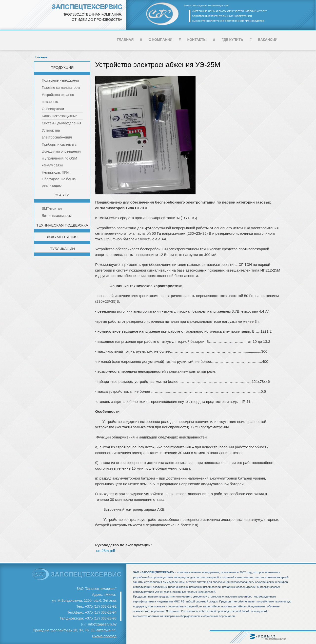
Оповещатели (53, 109)
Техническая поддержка (62, 225)
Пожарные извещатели (60, 80)
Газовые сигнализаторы (61, 88)
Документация (62, 237)
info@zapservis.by (102, 624)
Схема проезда (104, 636)
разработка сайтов (275, 639)
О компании (160, 40)
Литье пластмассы (57, 216)
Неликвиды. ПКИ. (56, 172)
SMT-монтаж (52, 208)
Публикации (62, 249)
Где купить (232, 40)
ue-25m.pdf (106, 551)
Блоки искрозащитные (60, 116)
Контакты (197, 40)
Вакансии (268, 40)
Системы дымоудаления (61, 123)
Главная (125, 40)
